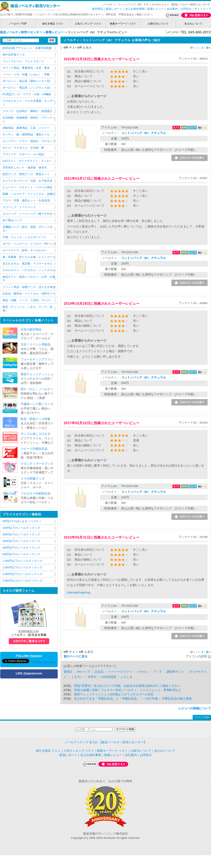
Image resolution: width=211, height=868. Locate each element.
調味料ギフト (175, 672)
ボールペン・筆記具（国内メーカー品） (27, 81)
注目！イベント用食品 (36, 344)
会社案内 (172, 9)
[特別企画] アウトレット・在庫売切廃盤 (27, 48)
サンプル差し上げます (36, 434)
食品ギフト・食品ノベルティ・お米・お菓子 (29, 279)
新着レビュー (156, 9)
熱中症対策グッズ (14, 55)
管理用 (207, 853)
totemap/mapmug (79, 592)
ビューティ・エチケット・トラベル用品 (27, 187)
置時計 (68, 672)
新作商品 (98, 9)
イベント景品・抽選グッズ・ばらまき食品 (29, 287)
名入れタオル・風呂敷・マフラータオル (27, 264)
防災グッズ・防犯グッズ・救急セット (26, 174)
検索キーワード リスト (123, 24)
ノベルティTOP (18, 24)
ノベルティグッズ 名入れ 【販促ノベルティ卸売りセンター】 (106, 742)
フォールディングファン (37, 359)
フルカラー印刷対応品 (36, 494)
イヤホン (142, 672)
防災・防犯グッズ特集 (36, 419)
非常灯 (92, 677)
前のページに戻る (76, 656)
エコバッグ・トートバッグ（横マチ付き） (29, 214)
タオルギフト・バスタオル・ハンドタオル (29, 270)
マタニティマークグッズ (37, 464)
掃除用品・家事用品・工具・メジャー (26, 128)
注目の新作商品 (31, 330)
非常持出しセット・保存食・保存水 (25, 168)
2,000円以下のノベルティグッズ (22, 568)
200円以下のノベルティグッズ (21, 535)
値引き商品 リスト (53, 24)
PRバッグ (84, 672)
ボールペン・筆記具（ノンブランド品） (27, 88)
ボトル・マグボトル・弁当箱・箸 (23, 148)
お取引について (141, 751)
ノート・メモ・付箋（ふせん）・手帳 (26, 75)
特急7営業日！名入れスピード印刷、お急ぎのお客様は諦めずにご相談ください (127, 686)
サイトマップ (203, 9)
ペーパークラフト (120, 672)
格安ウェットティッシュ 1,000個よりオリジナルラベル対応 (114, 694)
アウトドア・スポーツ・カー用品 (23, 154)
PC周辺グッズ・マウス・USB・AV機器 (27, 94)
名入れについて (193, 24)
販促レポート (114, 9)
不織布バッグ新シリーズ (37, 404)
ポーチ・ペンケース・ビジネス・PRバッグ (29, 244)
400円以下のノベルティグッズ (21, 548)
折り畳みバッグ (12, 220)
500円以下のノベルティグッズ (21, 554)
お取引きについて (158, 24)
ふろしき (126, 677)
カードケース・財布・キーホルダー (25, 250)
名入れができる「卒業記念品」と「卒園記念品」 (107, 699)
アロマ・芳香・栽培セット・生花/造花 (26, 201)
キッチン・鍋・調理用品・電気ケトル (26, 135)
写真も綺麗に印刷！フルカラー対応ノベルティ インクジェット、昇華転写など (128, 690)
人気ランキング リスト (88, 24)
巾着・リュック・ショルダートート (25, 237)
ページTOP (202, 717)
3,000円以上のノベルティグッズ (22, 581)
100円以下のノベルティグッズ (21, 528)
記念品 (99, 672)
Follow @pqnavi (44, 662)
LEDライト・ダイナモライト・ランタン (27, 161)
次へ (208, 48)
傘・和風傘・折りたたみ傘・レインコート (29, 257)
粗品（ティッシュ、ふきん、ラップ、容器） (27, 309)
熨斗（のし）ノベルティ (37, 389)
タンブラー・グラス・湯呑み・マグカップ (29, 141)
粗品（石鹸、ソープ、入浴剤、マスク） (27, 300)
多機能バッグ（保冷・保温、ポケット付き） (27, 229)
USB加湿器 (109, 677)
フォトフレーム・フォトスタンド (23, 61)
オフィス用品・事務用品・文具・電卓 (26, 68)
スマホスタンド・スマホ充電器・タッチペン (29, 103)
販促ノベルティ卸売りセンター (21, 32)
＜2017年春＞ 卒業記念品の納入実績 (167, 699)
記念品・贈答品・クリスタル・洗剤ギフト (29, 294)
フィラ (158, 672)
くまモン (77, 677)
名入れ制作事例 (135, 9)
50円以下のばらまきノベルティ (22, 521)
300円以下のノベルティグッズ (21, 541)
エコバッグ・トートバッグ (19, 207)
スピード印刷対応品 (34, 449)
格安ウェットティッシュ (37, 374)
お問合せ (186, 9)
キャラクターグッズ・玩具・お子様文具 (27, 181)
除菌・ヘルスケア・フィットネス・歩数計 (29, 194)
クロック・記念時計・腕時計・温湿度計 (27, 111)
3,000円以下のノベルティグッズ (22, 574)
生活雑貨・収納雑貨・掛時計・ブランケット (29, 120)
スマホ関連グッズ (33, 479)
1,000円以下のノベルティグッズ (22, 561)
